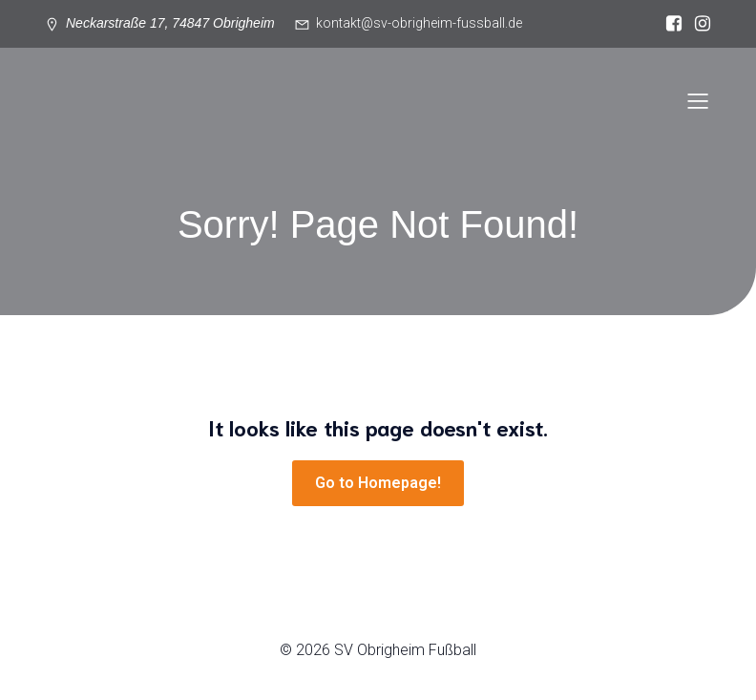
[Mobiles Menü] (698, 100)
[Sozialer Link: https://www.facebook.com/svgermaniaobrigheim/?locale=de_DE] (669, 24)
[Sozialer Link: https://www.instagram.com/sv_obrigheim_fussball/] (698, 24)
